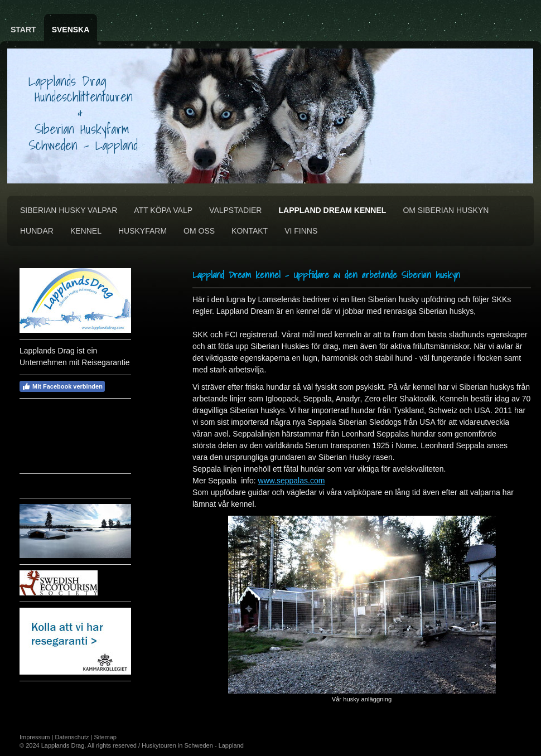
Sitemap (105, 737)
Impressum (35, 737)
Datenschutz (72, 737)
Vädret (56, 485)
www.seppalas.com (292, 481)
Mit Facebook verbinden (62, 386)
